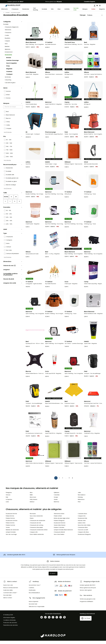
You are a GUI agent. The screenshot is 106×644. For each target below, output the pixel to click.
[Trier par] (94, 18)
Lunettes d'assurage (12, 64)
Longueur (13, 273)
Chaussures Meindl (59, 535)
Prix (13, 140)
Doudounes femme (11, 517)
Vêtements (4, 9)
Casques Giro (82, 519)
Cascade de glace (10, 86)
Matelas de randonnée (12, 533)
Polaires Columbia (59, 531)
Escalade (44, 9)
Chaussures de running (36, 529)
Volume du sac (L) (13, 269)
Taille (13, 196)
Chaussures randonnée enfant (39, 533)
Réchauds (33, 517)
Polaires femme (10, 522)
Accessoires (8, 58)
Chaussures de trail (35, 526)
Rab (7, 501)
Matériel (7, 50)
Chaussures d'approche (12, 30)
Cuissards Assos (82, 517)
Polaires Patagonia (59, 524)
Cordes (7, 39)
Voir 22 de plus (8, 192)
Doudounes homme (12, 524)
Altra (31, 496)
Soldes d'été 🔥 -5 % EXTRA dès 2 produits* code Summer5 (53, 13)
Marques (85, 9)
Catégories (13, 25)
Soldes (93, 9)
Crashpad (9, 78)
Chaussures (15, 9)
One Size (6, 200)
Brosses (9, 61)
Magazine (102, 9)
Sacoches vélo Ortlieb (84, 529)
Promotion (13, 211)
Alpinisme (8, 53)
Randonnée (26, 9)
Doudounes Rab (82, 522)
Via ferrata (8, 80)
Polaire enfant (58, 519)
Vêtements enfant (59, 517)
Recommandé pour (13, 168)
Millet (31, 498)
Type (13, 237)
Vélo (52, 9)
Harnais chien (82, 524)
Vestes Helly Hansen (60, 529)
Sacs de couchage (11, 538)
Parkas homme (10, 526)
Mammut (56, 505)
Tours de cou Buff (83, 533)
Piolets (32, 522)
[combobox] (13, 110)
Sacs (6, 47)
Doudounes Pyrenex (60, 526)
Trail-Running (35, 9)
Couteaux (9, 75)
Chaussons (8, 36)
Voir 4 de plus (7, 164)
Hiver (59, 9)
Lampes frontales (11, 535)
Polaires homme (10, 529)
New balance (82, 498)
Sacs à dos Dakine (59, 538)
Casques (7, 44)
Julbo (79, 496)
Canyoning (8, 83)
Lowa (7, 505)
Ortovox (8, 498)
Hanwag (80, 501)
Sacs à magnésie (11, 66)
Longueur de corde (13, 286)
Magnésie (9, 72)
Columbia (57, 498)
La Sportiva (9, 503)
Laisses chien (82, 526)
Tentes (8, 531)
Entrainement (9, 55)
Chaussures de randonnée (37, 524)
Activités (67, 9)
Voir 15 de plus (8, 261)
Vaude (56, 503)
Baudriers (7, 42)
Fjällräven (57, 496)
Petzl (79, 505)
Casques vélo (34, 535)
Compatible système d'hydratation (13, 278)
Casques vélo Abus (83, 535)
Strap (8, 69)
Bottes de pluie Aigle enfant (62, 522)
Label (13, 233)
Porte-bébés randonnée (37, 538)
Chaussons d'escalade (36, 531)
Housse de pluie (13, 282)
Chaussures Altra (83, 531)
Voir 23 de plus (8, 136)
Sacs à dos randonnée (36, 519)
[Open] (22, 110)
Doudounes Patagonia (84, 538)
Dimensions (13, 265)
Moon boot (33, 501)
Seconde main (76, 9)
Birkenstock (81, 503)
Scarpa (56, 501)
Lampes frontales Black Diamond (63, 533)
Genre (13, 91)
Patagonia (9, 496)
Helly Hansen (34, 503)
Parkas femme (10, 519)
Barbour (32, 505)
